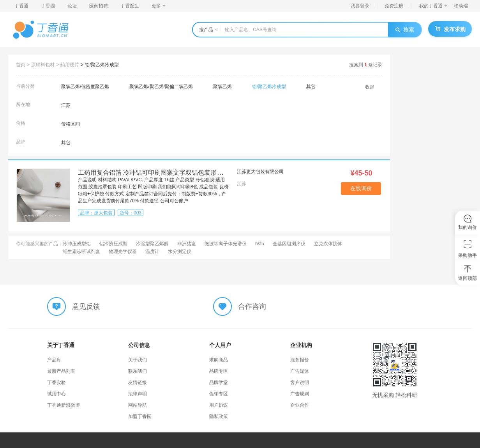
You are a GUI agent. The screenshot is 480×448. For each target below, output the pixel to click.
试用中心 (56, 394)
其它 (311, 87)
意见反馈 (86, 306)
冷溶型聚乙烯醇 (152, 244)
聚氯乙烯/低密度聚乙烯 (85, 87)
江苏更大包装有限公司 (260, 172)
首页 (21, 65)
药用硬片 (70, 65)
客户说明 (300, 382)
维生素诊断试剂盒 (81, 251)
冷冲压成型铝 (77, 244)
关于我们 (138, 360)
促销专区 (219, 394)
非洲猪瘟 (187, 244)
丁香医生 (130, 6)
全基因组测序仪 (289, 244)
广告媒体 (300, 371)
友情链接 (138, 382)
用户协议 (219, 405)
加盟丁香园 (140, 416)
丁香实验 (56, 382)
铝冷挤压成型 (113, 244)
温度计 (152, 251)
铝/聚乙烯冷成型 (102, 65)
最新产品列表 (61, 371)
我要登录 (360, 6)
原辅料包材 (43, 65)
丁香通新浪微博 (64, 405)
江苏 (66, 105)
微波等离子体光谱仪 (226, 244)
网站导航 (138, 405)
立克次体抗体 (328, 244)
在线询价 (361, 188)
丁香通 (21, 6)
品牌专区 (219, 371)
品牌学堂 (219, 382)
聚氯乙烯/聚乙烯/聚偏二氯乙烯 (161, 87)
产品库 (54, 360)
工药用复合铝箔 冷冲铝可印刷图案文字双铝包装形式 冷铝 (158, 173)
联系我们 (138, 371)
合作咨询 (252, 306)
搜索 (405, 30)
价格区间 (71, 124)
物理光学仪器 (123, 251)
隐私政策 (219, 416)
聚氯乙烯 (222, 87)
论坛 (72, 6)
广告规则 (300, 394)
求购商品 (219, 360)
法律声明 (138, 394)
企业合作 (300, 405)
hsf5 (260, 244)
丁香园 (48, 6)
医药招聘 (99, 6)
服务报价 (300, 360)
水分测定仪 (180, 251)
